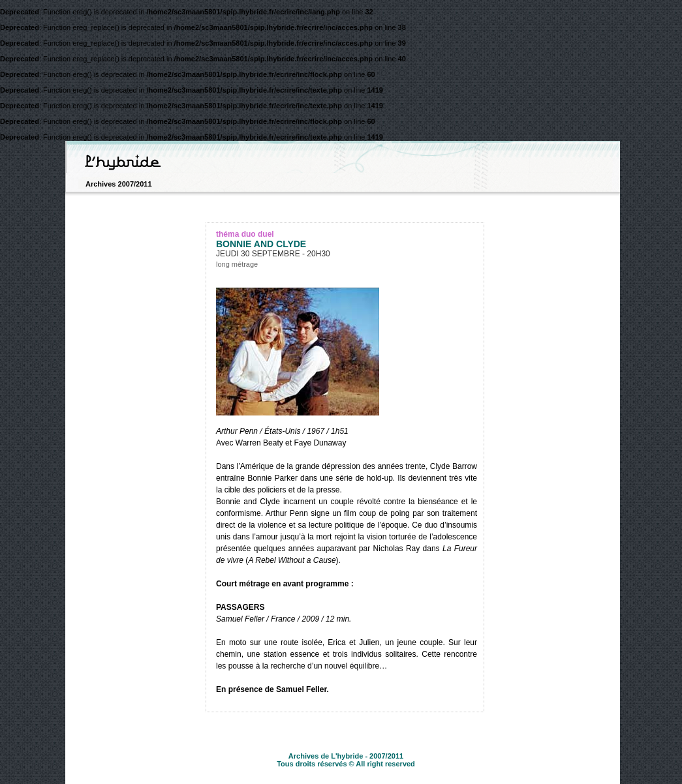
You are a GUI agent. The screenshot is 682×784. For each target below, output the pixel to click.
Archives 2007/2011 (119, 184)
